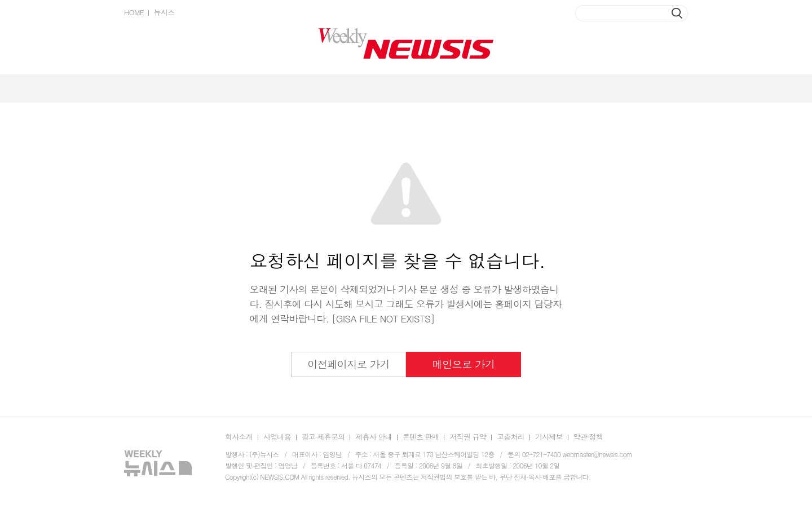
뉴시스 (164, 12)
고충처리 (511, 437)
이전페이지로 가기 (348, 364)
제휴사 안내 (374, 437)
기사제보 (549, 437)
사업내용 (277, 437)
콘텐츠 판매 (421, 437)
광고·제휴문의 (323, 437)
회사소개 (239, 437)
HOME (134, 12)
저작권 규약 (468, 437)
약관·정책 (588, 437)
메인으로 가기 (464, 364)
